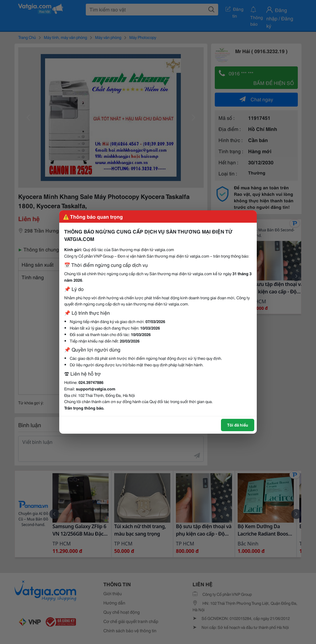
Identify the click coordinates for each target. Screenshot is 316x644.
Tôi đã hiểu (238, 425)
